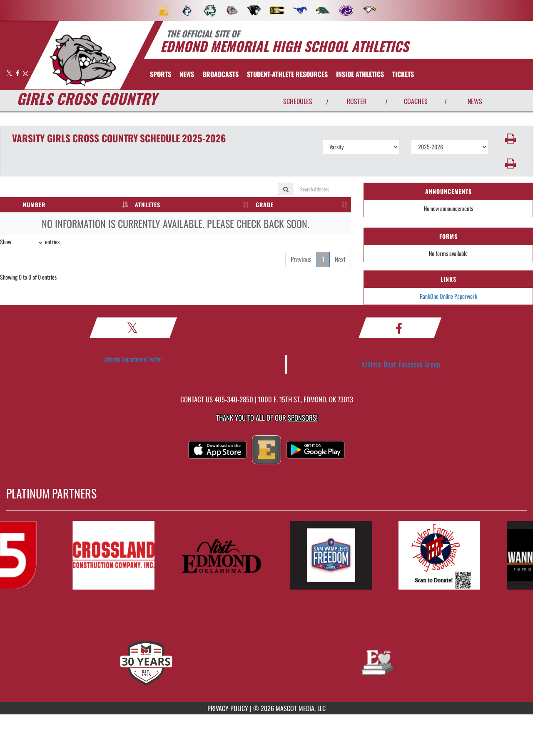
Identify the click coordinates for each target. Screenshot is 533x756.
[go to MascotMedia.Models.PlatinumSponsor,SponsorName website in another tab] (118, 555)
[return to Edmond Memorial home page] (83, 60)
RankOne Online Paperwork (448, 296)
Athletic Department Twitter (133, 359)
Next (340, 259)
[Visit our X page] (10, 73)
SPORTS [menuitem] (161, 74)
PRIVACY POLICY (228, 708)
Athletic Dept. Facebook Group (401, 364)
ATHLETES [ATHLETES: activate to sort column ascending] (148, 204)
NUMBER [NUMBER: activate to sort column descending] (34, 204)
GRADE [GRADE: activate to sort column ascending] (265, 204)
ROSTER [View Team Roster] (357, 101)
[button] (511, 139)
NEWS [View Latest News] (475, 101)
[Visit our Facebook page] (18, 73)
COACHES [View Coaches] (416, 101)
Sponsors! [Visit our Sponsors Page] (303, 418)
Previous (301, 259)
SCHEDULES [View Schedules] (298, 101)
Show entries (30, 243)
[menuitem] (164, 10)
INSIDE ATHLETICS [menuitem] (360, 74)
